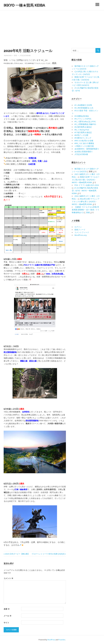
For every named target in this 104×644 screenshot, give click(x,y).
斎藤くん (40, 274)
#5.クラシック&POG (83, 119)
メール (8, 616)
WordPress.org (81, 235)
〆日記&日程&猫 (25, 55)
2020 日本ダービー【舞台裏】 (17, 554)
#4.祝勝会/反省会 (82, 116)
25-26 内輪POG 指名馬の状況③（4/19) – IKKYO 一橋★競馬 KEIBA (85, 190)
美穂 (88, 212)
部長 (16, 55)
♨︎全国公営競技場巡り (84, 151)
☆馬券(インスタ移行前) (84, 146)
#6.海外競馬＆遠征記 (83, 127)
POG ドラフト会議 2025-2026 (87, 185)
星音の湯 (33, 361)
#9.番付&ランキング (83, 138)
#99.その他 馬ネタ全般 (84, 140)
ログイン (78, 227)
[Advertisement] (52, 27)
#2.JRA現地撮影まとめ (84, 108)
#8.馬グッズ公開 (81, 135)
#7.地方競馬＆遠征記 (83, 132)
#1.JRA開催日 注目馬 (83, 105)
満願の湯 (24, 361)
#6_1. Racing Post (82, 130)
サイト (6, 623)
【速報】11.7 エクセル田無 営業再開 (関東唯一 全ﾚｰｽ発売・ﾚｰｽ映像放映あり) (85, 210)
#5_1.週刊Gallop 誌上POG (85, 121)
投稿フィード (80, 230)
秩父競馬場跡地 (10, 352)
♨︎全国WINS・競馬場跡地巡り (87, 149)
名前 (7, 609)
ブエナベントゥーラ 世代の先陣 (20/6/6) (48, 554)
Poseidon (62, 640)
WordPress (51, 640)
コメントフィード (82, 232)
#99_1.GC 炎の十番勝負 (84, 143)
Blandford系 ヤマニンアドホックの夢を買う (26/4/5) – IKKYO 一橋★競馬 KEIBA (86, 201)
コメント (8, 578)
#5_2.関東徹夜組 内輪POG (85, 124)
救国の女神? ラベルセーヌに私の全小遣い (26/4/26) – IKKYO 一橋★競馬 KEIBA (86, 180)
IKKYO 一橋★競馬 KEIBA (28, 5)
